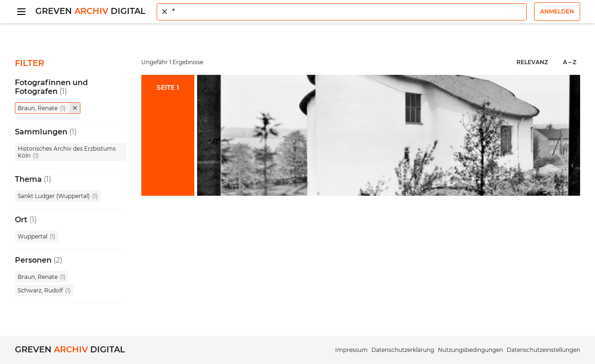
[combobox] (342, 12)
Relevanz (532, 62)
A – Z (570, 62)
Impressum (351, 350)
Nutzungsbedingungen (470, 350)
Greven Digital (90, 11)
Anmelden (557, 11)
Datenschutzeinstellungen (543, 350)
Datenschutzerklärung (403, 350)
